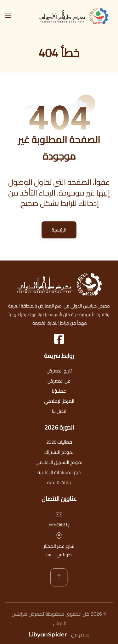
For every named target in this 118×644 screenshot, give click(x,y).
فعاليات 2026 (59, 442)
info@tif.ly (59, 525)
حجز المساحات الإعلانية (59, 472)
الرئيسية (59, 230)
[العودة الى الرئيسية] (76, 16)
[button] (8, 16)
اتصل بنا (59, 411)
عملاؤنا (59, 391)
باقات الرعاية (59, 482)
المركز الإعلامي (59, 401)
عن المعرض (59, 381)
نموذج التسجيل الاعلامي (59, 462)
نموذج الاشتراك (59, 452)
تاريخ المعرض (59, 371)
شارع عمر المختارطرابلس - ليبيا (59, 550)
